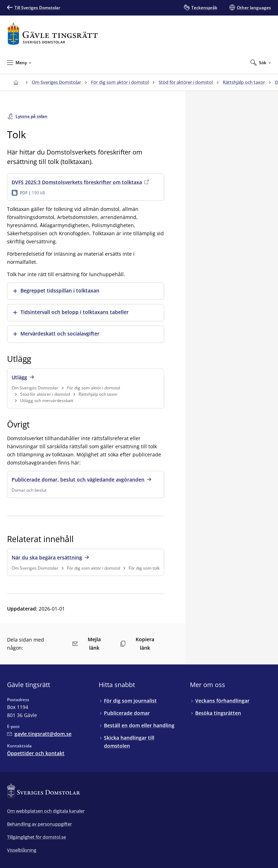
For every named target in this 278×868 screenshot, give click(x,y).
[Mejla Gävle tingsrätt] (39, 734)
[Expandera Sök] (261, 62)
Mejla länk (87, 644)
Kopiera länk (137, 644)
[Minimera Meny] (19, 62)
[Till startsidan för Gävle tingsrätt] (52, 34)
